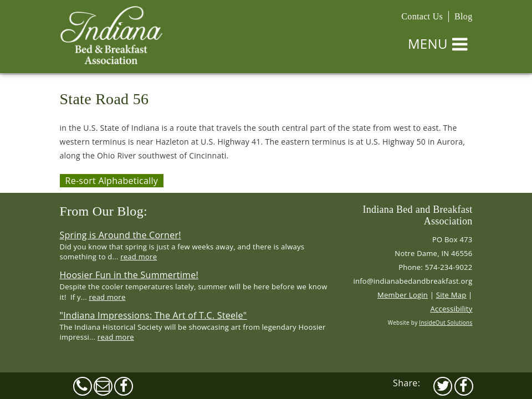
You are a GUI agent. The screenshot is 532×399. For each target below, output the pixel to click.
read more (139, 257)
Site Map (451, 295)
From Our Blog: (104, 211)
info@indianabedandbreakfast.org (413, 281)
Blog (463, 16)
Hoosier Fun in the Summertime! (129, 275)
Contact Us (422, 16)
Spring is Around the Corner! (121, 235)
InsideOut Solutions (446, 323)
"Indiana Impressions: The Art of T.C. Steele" (154, 315)
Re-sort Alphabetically (112, 181)
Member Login (403, 295)
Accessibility (452, 309)
